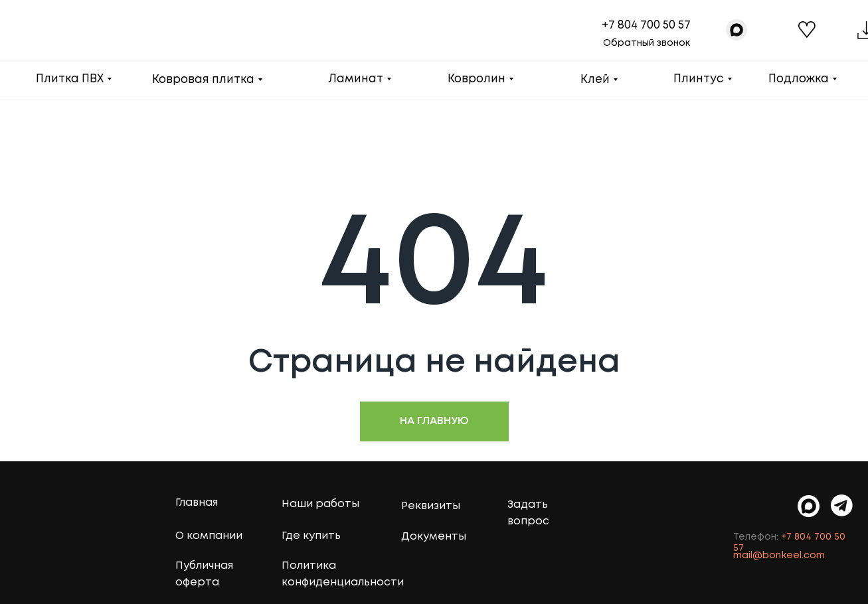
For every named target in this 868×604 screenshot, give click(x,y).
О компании (209, 536)
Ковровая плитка (203, 80)
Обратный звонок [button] (647, 43)
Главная (197, 503)
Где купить (311, 536)
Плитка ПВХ (70, 79)
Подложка (799, 79)
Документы (434, 537)
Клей (595, 80)
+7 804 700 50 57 (646, 26)
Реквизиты (431, 506)
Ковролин (477, 79)
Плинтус (699, 79)
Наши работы (320, 504)
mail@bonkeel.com (779, 556)
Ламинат (356, 79)
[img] (842, 505)
